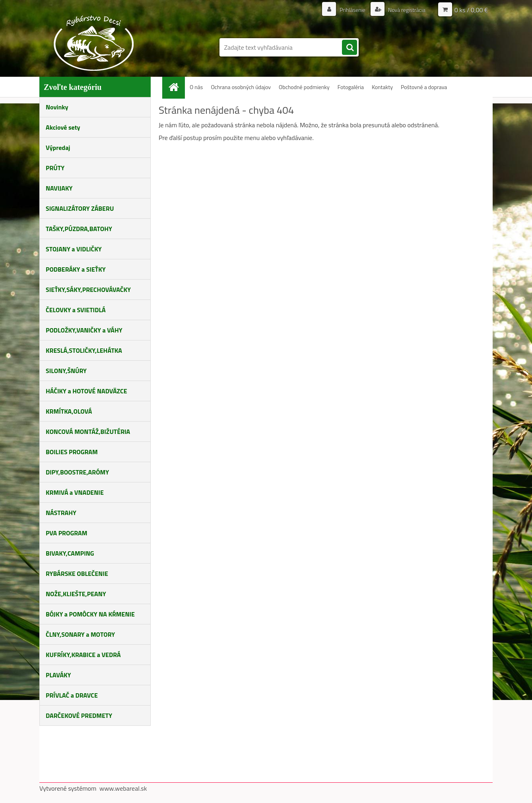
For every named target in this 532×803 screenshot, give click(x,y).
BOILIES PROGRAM (72, 452)
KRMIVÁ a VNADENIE (75, 492)
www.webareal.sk (123, 788)
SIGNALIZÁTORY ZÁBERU (80, 208)
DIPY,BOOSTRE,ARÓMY (77, 472)
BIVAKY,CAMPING (70, 553)
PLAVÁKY (58, 675)
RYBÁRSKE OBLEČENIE (77, 574)
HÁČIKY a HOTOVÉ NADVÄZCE (86, 391)
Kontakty (382, 87)
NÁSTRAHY (61, 513)
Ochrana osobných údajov (241, 87)
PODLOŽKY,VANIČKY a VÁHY (84, 330)
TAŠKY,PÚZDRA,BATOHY (79, 229)
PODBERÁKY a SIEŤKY (76, 269)
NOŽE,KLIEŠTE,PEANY (76, 594)
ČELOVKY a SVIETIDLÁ (76, 310)
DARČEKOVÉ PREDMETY (79, 716)
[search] (349, 48)
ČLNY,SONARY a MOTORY (80, 634)
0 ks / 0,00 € (471, 10)
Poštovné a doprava (424, 87)
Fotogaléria (351, 87)
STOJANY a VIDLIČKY (74, 249)
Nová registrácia (406, 10)
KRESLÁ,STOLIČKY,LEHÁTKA (84, 350)
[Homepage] (177, 87)
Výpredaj (58, 148)
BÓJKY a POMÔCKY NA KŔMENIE (90, 614)
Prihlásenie (352, 10)
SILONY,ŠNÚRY (66, 371)
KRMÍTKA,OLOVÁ (69, 411)
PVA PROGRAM (66, 533)
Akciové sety (63, 127)
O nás (196, 87)
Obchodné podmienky (304, 87)
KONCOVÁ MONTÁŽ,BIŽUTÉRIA (88, 432)
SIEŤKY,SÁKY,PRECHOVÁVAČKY (88, 290)
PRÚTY (55, 168)
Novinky (57, 107)
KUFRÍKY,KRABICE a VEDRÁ (83, 655)
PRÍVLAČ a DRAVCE (72, 695)
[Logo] (94, 43)
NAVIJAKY (59, 188)
